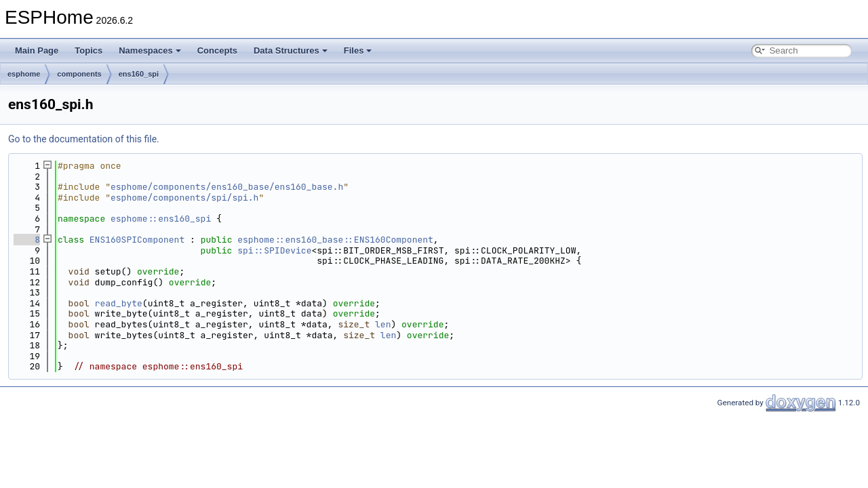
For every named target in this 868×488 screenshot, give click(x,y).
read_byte (119, 303)
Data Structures (291, 50)
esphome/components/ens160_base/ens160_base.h (227, 187)
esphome (24, 74)
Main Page (37, 50)
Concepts (217, 50)
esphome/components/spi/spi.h (184, 198)
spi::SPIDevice (274, 250)
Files (358, 50)
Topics (88, 50)
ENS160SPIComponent (137, 240)
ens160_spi (139, 74)
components (79, 74)
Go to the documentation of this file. (84, 139)
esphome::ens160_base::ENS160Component (335, 240)
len (383, 324)
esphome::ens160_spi (161, 219)
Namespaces (150, 50)
